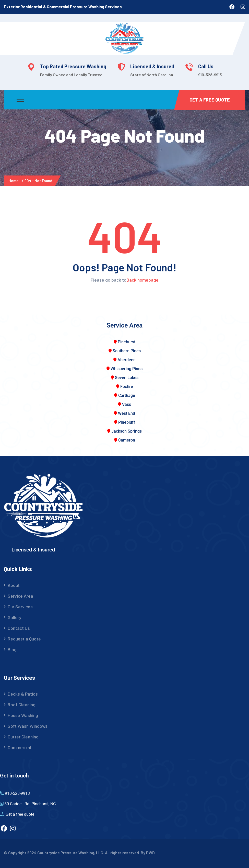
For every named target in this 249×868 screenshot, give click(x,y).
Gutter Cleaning (23, 737)
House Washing (23, 715)
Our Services (20, 607)
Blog (12, 649)
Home (14, 181)
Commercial (19, 747)
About (14, 585)
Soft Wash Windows (28, 726)
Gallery (15, 617)
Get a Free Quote (210, 100)
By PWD (148, 853)
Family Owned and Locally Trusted (71, 75)
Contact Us (19, 628)
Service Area (20, 596)
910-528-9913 (210, 75)
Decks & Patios (23, 694)
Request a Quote (24, 639)
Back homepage (143, 280)
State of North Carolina (152, 75)
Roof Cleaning (22, 705)
